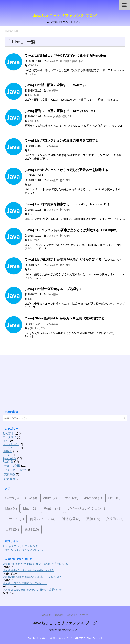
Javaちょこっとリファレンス (20, 546)
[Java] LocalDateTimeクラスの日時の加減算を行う (33, 590)
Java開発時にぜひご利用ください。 (65, 630)
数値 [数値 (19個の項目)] (93, 519)
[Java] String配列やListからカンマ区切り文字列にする (65, 318)
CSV (31, 66)
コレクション (11, 444)
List (37, 66)
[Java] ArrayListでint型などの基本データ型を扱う (32, 577)
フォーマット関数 (15, 470)
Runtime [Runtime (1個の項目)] (52, 508)
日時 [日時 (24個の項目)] (12, 529)
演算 (5, 441)
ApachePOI (9, 458)
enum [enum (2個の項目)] (50, 498)
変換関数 (65, 61)
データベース (11, 448)
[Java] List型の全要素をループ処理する (53, 289)
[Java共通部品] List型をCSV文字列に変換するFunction (65, 56)
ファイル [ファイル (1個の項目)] (15, 519)
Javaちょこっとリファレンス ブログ (65, 16)
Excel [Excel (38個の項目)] (71, 498)
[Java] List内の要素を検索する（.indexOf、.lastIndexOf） (68, 204)
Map (36, 240)
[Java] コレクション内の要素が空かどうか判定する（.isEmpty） (72, 230)
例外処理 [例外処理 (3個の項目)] (71, 519)
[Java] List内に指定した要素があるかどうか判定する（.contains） (73, 260)
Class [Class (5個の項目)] (12, 498)
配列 (37, 95)
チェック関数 (12, 466)
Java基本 (53, 61)
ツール (7, 455)
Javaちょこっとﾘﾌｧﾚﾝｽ (77, 615)
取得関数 (10, 479)
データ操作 (54, 117)
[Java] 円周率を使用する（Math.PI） (25, 583)
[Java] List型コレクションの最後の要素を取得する (62, 140)
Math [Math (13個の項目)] (30, 508)
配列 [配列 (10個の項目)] (32, 529)
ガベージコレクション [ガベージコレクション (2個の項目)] (87, 508)
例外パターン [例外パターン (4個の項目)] (43, 519)
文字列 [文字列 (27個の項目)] (115, 519)
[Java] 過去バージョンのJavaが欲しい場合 (28, 570)
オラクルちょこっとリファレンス (23, 550)
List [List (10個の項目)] (114, 498)
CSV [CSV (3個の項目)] (31, 498)
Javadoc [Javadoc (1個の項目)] (93, 498)
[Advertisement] (28, 383)
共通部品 (78, 61)
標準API (67, 117)
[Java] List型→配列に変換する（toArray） (56, 85)
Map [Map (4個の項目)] (11, 508)
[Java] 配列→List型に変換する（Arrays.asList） (61, 111)
